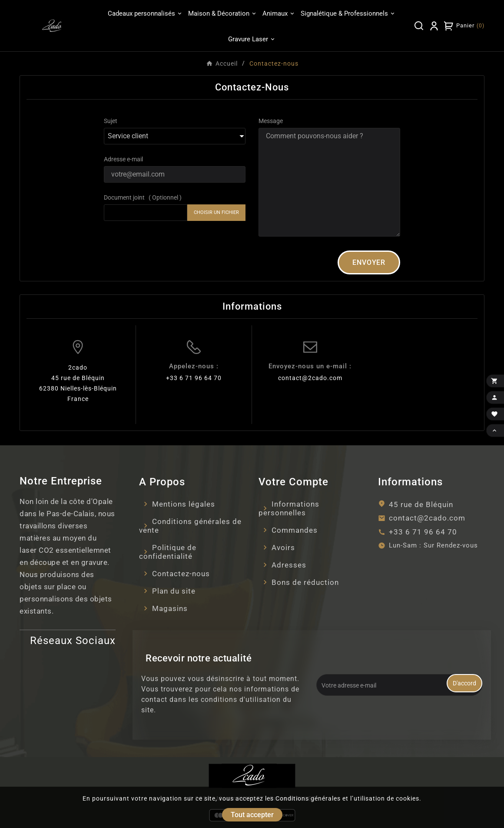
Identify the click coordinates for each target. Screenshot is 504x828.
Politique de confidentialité (168, 552)
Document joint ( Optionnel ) (143, 197)
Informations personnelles (289, 508)
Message (271, 121)
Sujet (111, 121)
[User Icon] (434, 26)
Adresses (289, 565)
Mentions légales (184, 504)
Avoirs (283, 548)
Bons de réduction (305, 582)
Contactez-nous (181, 574)
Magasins (170, 608)
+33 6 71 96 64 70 (194, 378)
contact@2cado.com (310, 378)
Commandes (295, 530)
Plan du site (174, 591)
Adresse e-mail (123, 159)
